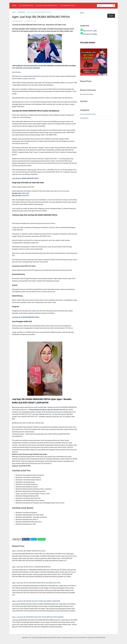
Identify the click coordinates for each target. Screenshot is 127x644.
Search (82, 13)
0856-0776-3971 (24, 196)
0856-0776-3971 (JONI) (90, 31)
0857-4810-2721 (24, 193)
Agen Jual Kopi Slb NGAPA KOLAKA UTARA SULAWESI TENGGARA (36, 601)
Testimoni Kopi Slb (67, 6)
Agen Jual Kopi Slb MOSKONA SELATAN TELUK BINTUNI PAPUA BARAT (38, 617)
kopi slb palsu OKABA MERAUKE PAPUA (25, 178)
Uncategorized (21, 12)
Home (14, 6)
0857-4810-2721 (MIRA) (90, 34)
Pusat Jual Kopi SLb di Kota (88, 114)
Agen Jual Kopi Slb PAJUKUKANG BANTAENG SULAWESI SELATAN (36, 583)
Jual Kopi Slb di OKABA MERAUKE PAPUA (26, 317)
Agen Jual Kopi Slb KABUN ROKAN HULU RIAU (29, 551)
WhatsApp (42, 539)
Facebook (26, 539)
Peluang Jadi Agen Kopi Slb (47, 6)
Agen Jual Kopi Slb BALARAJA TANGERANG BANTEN (31, 567)
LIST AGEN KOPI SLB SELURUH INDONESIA (26, 68)
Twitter (34, 539)
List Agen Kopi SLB (26, 6)
